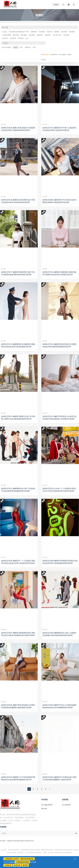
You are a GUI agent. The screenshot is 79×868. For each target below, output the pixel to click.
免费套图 (34, 32)
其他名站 (49, 32)
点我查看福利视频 (22, 862)
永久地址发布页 (47, 805)
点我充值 (8, 865)
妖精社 (16, 47)
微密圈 (57, 32)
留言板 (25, 865)
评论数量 (63, 55)
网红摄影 (24, 35)
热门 (27, 38)
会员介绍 (17, 865)
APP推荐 (21, 38)
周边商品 (66, 35)
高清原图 (64, 32)
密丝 (21, 47)
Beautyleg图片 (7, 47)
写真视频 (42, 32)
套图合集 (40, 35)
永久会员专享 (57, 35)
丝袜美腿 (32, 35)
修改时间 (54, 55)
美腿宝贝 (28, 47)
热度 (44, 60)
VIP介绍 (44, 809)
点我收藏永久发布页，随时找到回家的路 (19, 859)
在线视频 (72, 32)
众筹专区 (5, 38)
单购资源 (48, 35)
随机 (70, 55)
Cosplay (5, 32)
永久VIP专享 (66, 805)
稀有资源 (16, 35)
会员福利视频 (6, 35)
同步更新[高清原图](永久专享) (19, 32)
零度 (34, 47)
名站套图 (13, 38)
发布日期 (46, 55)
